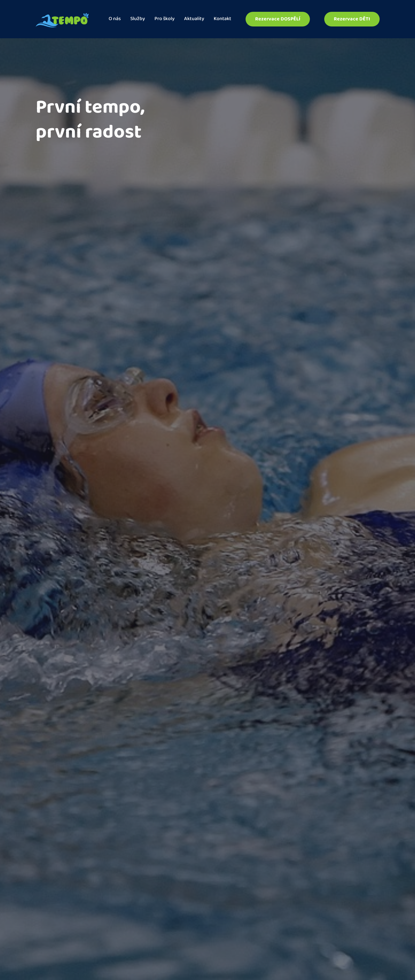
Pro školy (165, 19)
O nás (115, 19)
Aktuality (194, 19)
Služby (138, 19)
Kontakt (222, 19)
